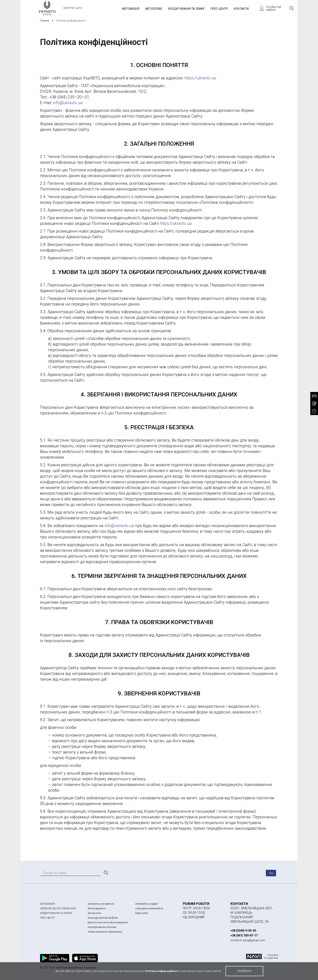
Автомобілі (131, 9)
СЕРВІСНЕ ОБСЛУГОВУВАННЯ (58, 908)
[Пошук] (106, 873)
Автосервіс (154, 9)
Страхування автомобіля (149, 908)
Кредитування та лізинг (187, 9)
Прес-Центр (219, 9)
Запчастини (94, 913)
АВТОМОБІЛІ (47, 904)
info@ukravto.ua (68, 103)
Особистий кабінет (269, 8)
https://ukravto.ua (200, 78)
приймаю (244, 971)
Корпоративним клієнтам (102, 927)
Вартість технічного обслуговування (108, 922)
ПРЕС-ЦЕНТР (47, 918)
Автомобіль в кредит (147, 904)
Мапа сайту (142, 913)
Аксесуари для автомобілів (103, 918)
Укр (271, 873)
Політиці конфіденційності (162, 971)
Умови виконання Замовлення (105, 932)
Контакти (241, 9)
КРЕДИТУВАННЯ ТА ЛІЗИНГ (56, 913)
